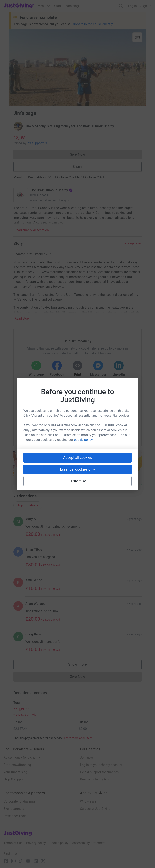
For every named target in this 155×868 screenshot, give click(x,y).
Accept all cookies (78, 458)
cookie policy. (84, 440)
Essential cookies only (77, 469)
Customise (78, 481)
